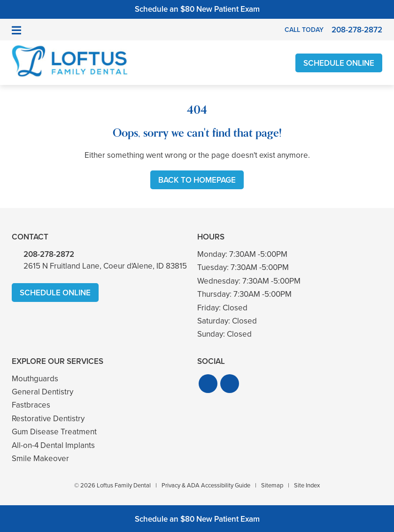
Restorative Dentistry (48, 419)
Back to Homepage (197, 180)
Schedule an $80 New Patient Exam (197, 9)
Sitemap (272, 485)
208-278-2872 (49, 254)
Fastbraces (31, 405)
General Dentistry (42, 392)
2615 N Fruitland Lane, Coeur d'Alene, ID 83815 (105, 266)
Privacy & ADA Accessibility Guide (206, 485)
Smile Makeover (40, 459)
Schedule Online (339, 63)
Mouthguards (35, 379)
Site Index (307, 485)
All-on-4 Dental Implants (53, 445)
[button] (208, 384)
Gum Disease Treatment (54, 432)
